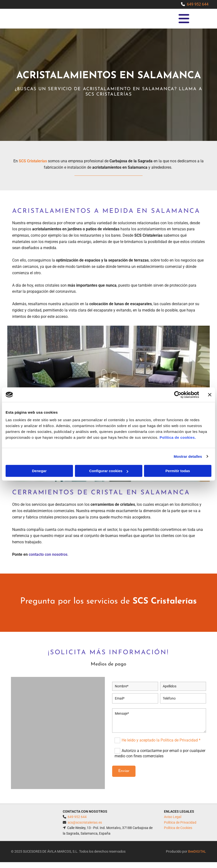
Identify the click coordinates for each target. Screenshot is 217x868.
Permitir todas (178, 471)
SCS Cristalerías (33, 161)
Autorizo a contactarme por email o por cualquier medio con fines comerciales (160, 753)
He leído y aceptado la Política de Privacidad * (161, 740)
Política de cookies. (178, 437)
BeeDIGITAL (197, 851)
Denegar (39, 471)
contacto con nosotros (48, 554)
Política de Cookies (178, 828)
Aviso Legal (173, 817)
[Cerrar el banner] (210, 395)
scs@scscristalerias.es (85, 822)
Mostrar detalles (188, 456)
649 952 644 (198, 4)
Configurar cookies (109, 471)
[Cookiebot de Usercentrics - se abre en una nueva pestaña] (178, 395)
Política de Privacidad (180, 822)
